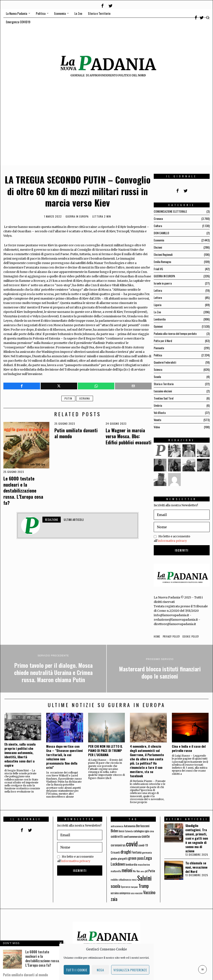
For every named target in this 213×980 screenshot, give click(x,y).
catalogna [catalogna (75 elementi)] (139, 831)
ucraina (85, 398)
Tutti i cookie (77, 970)
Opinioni (158, 326)
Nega (100, 970)
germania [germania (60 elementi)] (147, 852)
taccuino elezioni (163, 391)
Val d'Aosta (160, 413)
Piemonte (159, 348)
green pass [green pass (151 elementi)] (136, 858)
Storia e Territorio (164, 384)
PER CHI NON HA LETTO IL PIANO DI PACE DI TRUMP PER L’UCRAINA (105, 750)
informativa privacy (172, 541)
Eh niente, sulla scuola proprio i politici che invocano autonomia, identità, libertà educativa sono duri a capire (20, 755)
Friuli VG (158, 269)
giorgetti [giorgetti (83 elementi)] (123, 858)
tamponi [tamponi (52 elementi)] (134, 887)
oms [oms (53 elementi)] (142, 871)
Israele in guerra (163, 283)
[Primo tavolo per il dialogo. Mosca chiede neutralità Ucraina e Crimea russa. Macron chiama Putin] (53, 669)
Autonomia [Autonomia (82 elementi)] (130, 826)
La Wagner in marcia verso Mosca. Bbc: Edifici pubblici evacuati (129, 436)
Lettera (158, 290)
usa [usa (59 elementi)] (133, 893)
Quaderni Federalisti (165, 362)
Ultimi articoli (74, 519)
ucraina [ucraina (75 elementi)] (115, 893)
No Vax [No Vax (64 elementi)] (136, 871)
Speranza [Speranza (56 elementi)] (126, 887)
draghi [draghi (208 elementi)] (126, 852)
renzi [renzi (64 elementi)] (134, 879)
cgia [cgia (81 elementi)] (147, 831)
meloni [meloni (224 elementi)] (127, 870)
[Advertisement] (106, 136)
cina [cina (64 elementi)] (152, 831)
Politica (158, 355)
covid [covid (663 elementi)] (132, 844)
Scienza (158, 369)
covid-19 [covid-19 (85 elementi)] (143, 845)
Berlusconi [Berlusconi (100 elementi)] (143, 826)
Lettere (158, 298)
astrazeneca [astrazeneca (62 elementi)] (117, 826)
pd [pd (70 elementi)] (146, 871)
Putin (68, 398)
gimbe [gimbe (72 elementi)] (114, 858)
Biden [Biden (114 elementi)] (114, 831)
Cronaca (158, 218)
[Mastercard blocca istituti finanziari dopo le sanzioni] (160, 669)
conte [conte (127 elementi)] (146, 836)
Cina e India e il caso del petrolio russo (189, 748)
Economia (159, 240)
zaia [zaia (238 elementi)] (114, 899)
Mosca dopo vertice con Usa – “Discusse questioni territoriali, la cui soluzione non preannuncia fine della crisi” (64, 757)
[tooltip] (102, 6)
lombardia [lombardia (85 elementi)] (131, 864)
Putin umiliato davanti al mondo (76, 433)
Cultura (158, 226)
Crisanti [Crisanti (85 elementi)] (115, 852)
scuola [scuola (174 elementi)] (115, 886)
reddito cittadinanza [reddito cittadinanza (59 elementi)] (121, 879)
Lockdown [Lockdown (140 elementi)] (118, 864)
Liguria (158, 305)
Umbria (158, 405)
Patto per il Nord (163, 341)
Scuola (157, 377)
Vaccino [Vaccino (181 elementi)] (149, 892)
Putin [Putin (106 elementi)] (152, 871)
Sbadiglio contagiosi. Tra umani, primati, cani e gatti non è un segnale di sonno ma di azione (197, 838)
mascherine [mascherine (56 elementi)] (144, 864)
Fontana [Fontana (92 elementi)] (137, 852)
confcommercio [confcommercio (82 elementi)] (132, 836)
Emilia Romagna (162, 262)
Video (157, 427)
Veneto (157, 420)
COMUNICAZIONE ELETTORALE (170, 211)
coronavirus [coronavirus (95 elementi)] (118, 845)
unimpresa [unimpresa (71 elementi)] (125, 893)
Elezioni (158, 247)
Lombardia (160, 319)
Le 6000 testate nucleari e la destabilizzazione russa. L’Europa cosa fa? (23, 491)
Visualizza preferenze (130, 970)
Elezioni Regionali (163, 254)
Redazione (52, 519)
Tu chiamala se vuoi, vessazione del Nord (196, 867)
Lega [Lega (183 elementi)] (148, 858)
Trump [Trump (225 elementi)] (144, 886)
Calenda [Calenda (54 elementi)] (129, 831)
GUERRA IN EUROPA (77, 216)
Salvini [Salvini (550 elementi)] (144, 878)
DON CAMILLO (161, 233)
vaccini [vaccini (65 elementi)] (139, 893)
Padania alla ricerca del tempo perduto (175, 333)
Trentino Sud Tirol (164, 398)
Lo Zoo (157, 312)
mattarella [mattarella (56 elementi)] (116, 871)
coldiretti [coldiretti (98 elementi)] (117, 836)
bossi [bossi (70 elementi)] (122, 831)
